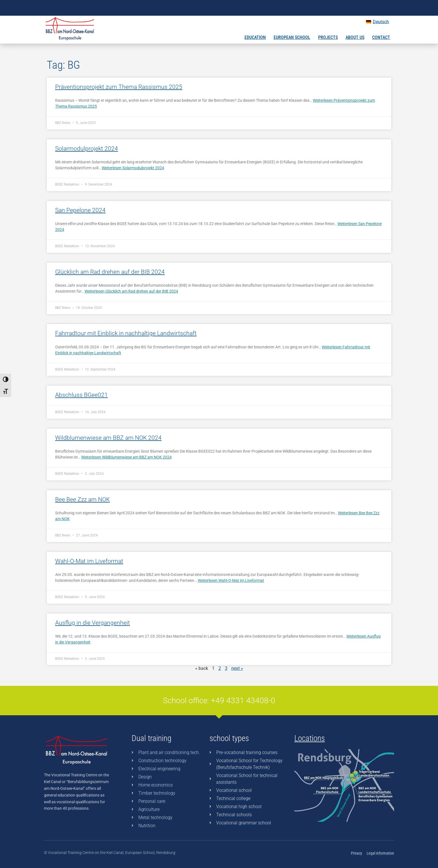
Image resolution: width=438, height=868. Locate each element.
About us (355, 37)
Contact (381, 37)
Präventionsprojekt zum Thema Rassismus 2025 (119, 87)
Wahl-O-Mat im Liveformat (89, 561)
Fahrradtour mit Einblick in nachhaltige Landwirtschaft (126, 333)
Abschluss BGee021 (81, 395)
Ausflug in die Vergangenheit (93, 623)
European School (292, 37)
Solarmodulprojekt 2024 (87, 149)
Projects (328, 37)
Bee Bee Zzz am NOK (82, 499)
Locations (310, 738)
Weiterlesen (133, 168)
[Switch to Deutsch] (378, 22)
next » (237, 668)
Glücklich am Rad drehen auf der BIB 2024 (110, 272)
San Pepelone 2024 (80, 210)
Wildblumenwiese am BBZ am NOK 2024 (108, 438)
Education (255, 37)
